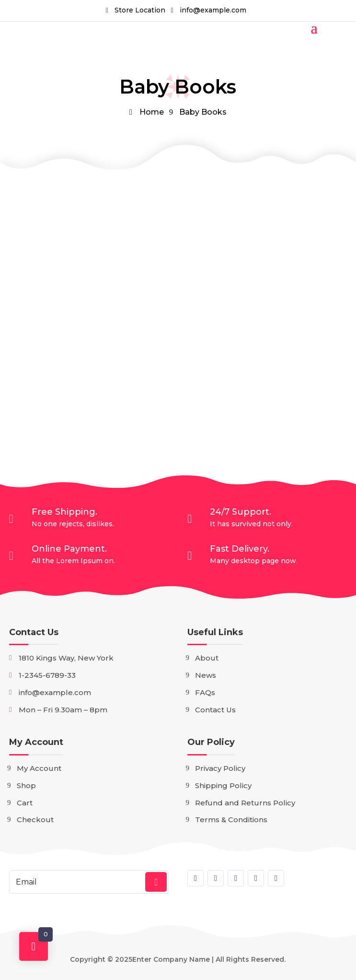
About (207, 658)
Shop (26, 785)
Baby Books (203, 112)
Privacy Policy (220, 768)
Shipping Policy (223, 785)
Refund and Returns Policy (245, 803)
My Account (36, 742)
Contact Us (34, 632)
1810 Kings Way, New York (66, 658)
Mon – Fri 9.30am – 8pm (63, 710)
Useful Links (215, 632)
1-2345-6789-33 (47, 675)
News (206, 675)
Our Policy (211, 742)
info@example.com (213, 10)
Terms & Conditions (231, 820)
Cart (25, 803)
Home (152, 112)
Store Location (140, 10)
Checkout (35, 820)
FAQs (205, 692)
